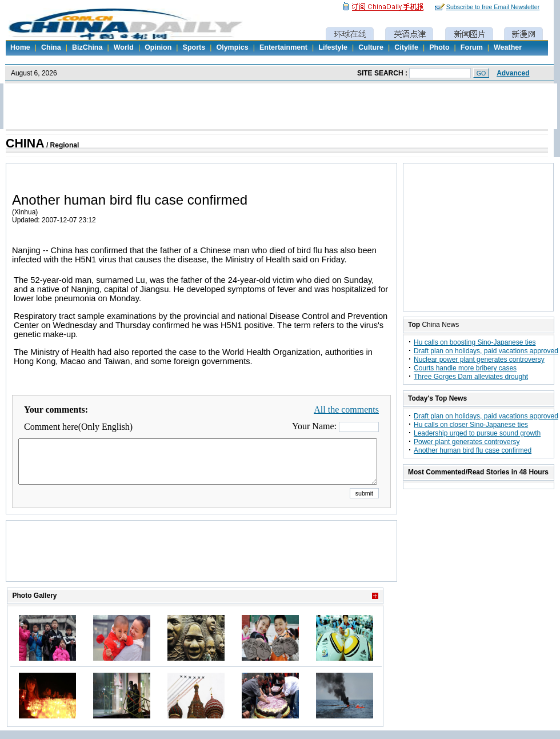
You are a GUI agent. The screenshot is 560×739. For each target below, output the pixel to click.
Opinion (158, 47)
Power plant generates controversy (467, 442)
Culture (371, 47)
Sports (194, 47)
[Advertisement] (202, 565)
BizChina (87, 47)
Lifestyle (333, 47)
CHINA (25, 143)
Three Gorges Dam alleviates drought (471, 377)
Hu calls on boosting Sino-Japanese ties (475, 342)
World (124, 47)
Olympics (232, 47)
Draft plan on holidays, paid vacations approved (486, 351)
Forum (472, 47)
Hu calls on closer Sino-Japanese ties (471, 425)
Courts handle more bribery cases (465, 368)
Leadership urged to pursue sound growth (477, 433)
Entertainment (283, 47)
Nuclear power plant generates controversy (479, 359)
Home (20, 47)
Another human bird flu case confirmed (473, 450)
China (51, 47)
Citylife (406, 47)
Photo (439, 47)
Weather (508, 47)
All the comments (346, 410)
